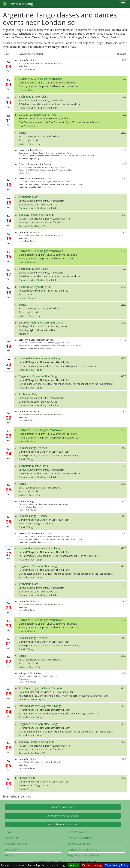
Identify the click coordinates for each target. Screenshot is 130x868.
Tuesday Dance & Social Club (37, 215)
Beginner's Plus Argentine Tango (39, 376)
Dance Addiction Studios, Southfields (39, 108)
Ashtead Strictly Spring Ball (35, 287)
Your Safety (12, 849)
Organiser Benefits (16, 844)
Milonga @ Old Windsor (30, 673)
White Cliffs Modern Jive (31, 699)
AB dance (24, 334)
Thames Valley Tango (27, 510)
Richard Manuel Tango (31, 370)
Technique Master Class (33, 97)
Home (8, 832)
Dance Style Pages (79, 844)
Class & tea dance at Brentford (38, 115)
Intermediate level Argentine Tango (40, 358)
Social (22, 133)
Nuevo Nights (27, 778)
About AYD (11, 838)
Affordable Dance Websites (63, 824)
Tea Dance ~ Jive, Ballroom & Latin (40, 688)
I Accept (74, 865)
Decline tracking (92, 865)
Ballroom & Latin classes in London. (36, 178)
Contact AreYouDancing (82, 849)
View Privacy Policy (117, 865)
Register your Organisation (84, 855)
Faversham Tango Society (31, 150)
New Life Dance (27, 90)
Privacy (9, 855)
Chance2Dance (25, 173)
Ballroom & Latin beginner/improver (41, 79)
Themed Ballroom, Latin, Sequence (36, 164)
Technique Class (29, 197)
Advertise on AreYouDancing (63, 816)
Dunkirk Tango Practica (33, 448)
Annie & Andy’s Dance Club (33, 226)
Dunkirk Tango (27, 459)
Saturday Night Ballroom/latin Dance (41, 322)
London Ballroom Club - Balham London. (35, 187)
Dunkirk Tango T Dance (33, 516)
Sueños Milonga (26, 501)
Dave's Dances (27, 126)
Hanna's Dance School (31, 298)
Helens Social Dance (29, 60)
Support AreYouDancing (63, 807)
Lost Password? (78, 832)
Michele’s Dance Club (30, 144)
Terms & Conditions (80, 838)
